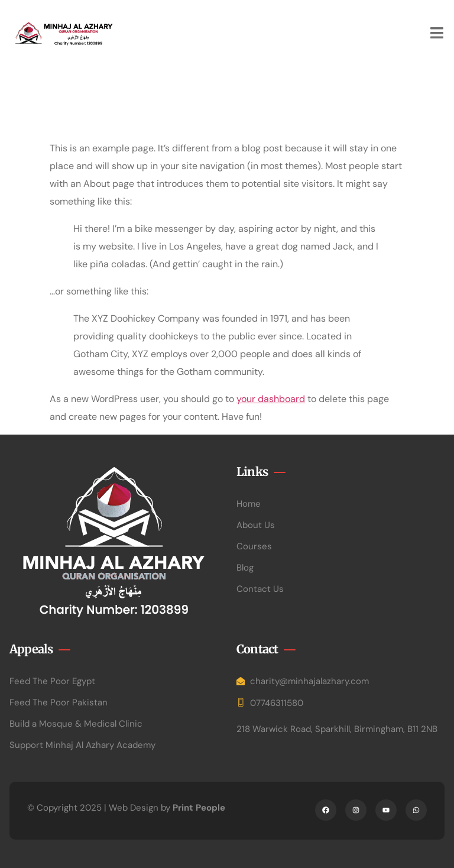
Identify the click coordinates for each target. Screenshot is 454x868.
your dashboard (271, 399)
